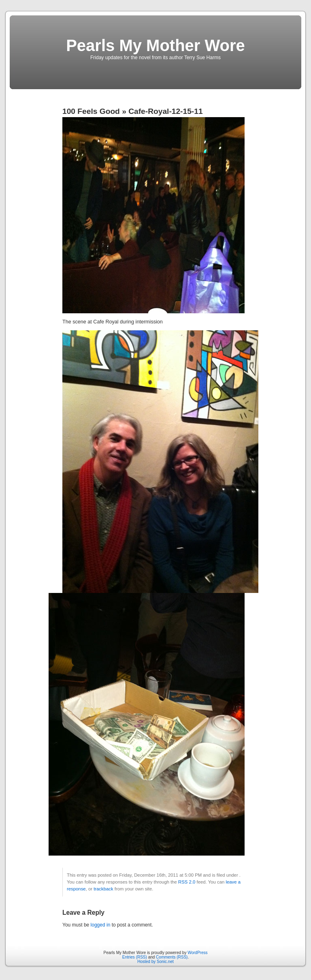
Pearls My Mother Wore (155, 45)
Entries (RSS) (135, 957)
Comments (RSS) (172, 957)
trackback (103, 889)
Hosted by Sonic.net (155, 962)
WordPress (197, 953)
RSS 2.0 (187, 882)
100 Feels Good (91, 111)
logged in (101, 925)
